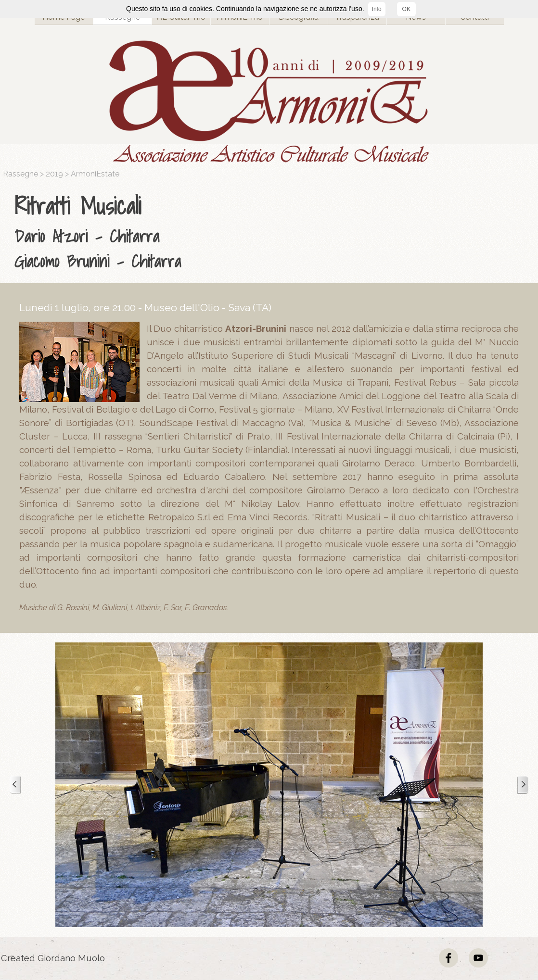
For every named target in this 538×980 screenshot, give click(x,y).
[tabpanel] (271, 231)
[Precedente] (15, 785)
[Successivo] (523, 785)
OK (406, 9)
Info (377, 9)
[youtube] (478, 958)
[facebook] (448, 958)
